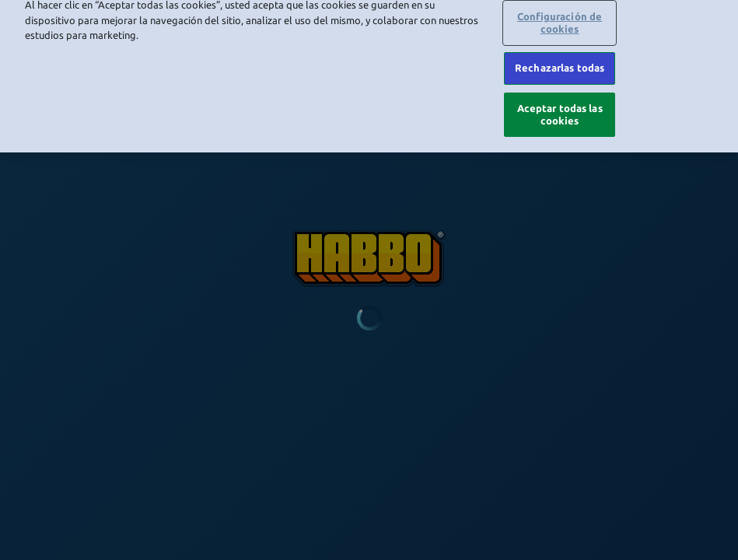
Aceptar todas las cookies (560, 99)
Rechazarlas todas (560, 53)
